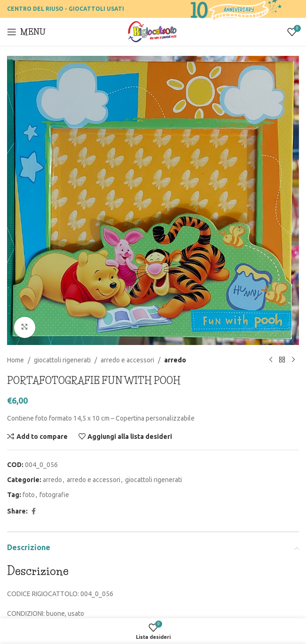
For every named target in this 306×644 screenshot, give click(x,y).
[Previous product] (271, 360)
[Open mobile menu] (26, 32)
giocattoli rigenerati (62, 360)
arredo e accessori (127, 360)
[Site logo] (153, 31)
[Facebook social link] (33, 511)
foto (29, 495)
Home (16, 360)
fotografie (54, 495)
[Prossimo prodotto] (293, 360)
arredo (175, 360)
